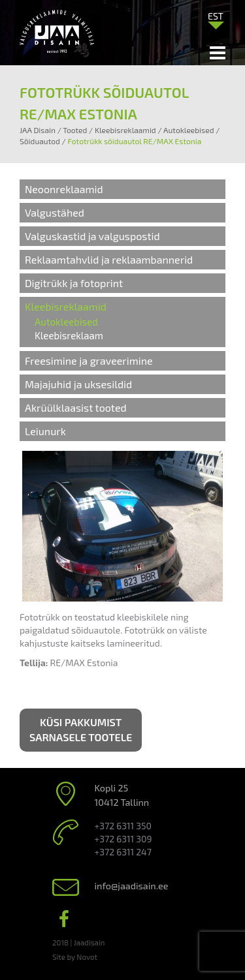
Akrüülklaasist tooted (76, 407)
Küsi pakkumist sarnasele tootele (81, 729)
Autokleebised (66, 322)
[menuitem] (216, 16)
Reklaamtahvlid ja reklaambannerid (109, 259)
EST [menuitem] (216, 16)
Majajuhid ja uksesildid (78, 384)
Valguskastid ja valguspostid (92, 236)
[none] (216, 19)
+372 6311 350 (123, 826)
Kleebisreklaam (69, 335)
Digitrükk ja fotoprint (74, 283)
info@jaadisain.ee (132, 886)
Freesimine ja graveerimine (89, 360)
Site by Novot (75, 957)
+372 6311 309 (123, 839)
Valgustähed (55, 212)
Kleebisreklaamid (66, 306)
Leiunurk (45, 431)
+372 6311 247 (123, 852)
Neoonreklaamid (64, 189)
